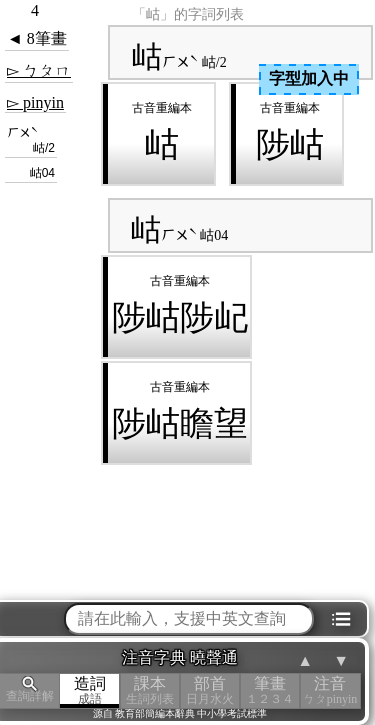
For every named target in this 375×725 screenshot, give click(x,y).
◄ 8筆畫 (37, 38)
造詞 (90, 690)
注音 (330, 690)
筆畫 (270, 690)
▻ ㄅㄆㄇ (39, 70)
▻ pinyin (35, 102)
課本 (150, 690)
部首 (210, 690)
